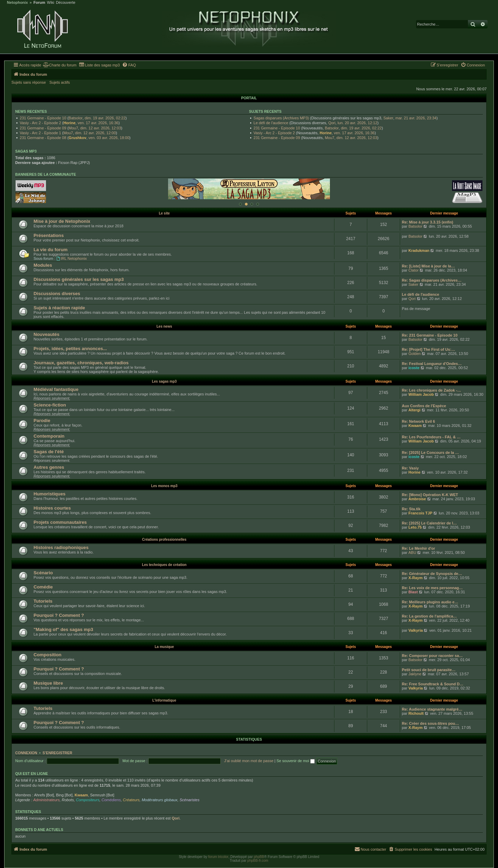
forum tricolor (218, 857)
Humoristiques (49, 494)
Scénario (43, 573)
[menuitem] (60, 65)
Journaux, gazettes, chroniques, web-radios (81, 363)
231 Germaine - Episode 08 (43, 138)
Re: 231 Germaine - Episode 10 (430, 335)
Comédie (43, 587)
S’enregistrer (57, 753)
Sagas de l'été (49, 452)
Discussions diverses (57, 294)
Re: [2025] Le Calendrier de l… (429, 523)
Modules (43, 265)
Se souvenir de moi (296, 761)
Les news (164, 326)
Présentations (49, 235)
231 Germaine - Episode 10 (43, 118)
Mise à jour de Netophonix (62, 221)
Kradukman (419, 250)
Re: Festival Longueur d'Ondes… (432, 364)
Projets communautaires (60, 522)
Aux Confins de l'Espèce (424, 406)
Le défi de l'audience (271, 123)
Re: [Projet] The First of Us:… (428, 349)
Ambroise (417, 499)
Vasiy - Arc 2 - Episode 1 (40, 133)
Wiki (51, 3)
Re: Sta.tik (411, 509)
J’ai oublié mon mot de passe (249, 761)
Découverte (66, 3)
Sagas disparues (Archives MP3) (281, 118)
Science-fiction (50, 405)
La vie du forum (50, 250)
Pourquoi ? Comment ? (59, 615)
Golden (414, 354)
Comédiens (111, 800)
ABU (412, 552)
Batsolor (75, 118)
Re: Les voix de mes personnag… (432, 588)
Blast (413, 592)
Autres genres (49, 467)
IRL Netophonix (72, 258)
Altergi (414, 410)
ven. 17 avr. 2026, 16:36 (98, 123)
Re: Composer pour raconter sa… (432, 656)
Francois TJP (420, 513)
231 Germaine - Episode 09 (43, 128)
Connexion (26, 753)
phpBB (259, 857)
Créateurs (131, 800)
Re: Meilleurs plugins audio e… (430, 602)
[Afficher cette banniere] (240, 204)
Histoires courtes (52, 508)
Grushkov (77, 138)
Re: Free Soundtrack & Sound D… (433, 684)
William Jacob (421, 394)
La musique (164, 647)
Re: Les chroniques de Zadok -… (431, 390)
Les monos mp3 (164, 486)
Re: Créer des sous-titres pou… (430, 723)
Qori (332, 123)
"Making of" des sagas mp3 (63, 629)
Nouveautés (47, 334)
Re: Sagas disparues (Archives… (432, 280)
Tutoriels (43, 601)
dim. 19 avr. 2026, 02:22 (105, 118)
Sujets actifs (60, 82)
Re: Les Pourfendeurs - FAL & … (431, 437)
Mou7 (73, 128)
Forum (39, 3)
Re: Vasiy (410, 468)
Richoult (416, 713)
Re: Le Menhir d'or (418, 548)
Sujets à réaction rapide (59, 308)
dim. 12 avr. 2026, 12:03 (101, 128)
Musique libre (48, 683)
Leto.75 (415, 527)
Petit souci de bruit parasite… (429, 670)
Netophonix (17, 3)
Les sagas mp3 (164, 381)
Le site (164, 213)
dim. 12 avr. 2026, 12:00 (95, 133)
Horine (69, 123)
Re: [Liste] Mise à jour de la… (428, 266)
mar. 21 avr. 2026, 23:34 (416, 118)
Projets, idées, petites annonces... (70, 349)
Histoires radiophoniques (61, 547)
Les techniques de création (164, 565)
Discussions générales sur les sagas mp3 (79, 279)
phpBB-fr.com (258, 861)
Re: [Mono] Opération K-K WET (430, 495)
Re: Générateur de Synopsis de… (432, 574)
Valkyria (416, 630)
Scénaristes (189, 800)
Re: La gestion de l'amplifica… (429, 616)
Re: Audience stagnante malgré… (432, 709)
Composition (48, 655)
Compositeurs (88, 800)
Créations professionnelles (164, 540)
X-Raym (416, 578)
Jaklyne (415, 674)
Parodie (42, 421)
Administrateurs (46, 800)
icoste (414, 368)
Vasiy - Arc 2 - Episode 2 (40, 123)
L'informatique (164, 700)
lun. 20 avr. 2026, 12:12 (357, 123)
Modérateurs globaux (160, 800)
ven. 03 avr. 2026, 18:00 (109, 138)
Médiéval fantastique (56, 389)
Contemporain (49, 436)
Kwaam (415, 426)
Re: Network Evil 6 (418, 421)
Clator (413, 270)
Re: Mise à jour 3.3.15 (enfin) (428, 222)
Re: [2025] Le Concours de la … (430, 453)
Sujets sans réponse (29, 82)
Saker (388, 118)
